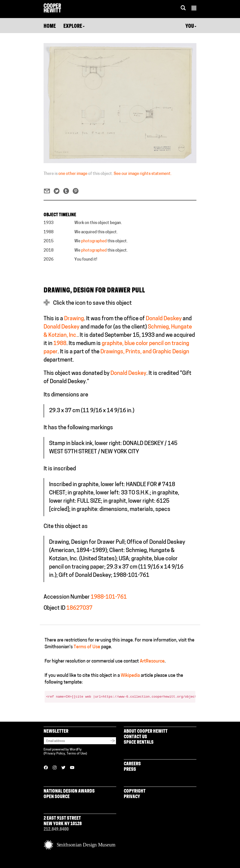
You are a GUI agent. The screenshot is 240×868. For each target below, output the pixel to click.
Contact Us (135, 737)
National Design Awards (69, 791)
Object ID (54, 608)
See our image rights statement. (143, 174)
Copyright (135, 791)
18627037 (79, 608)
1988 (60, 344)
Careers (132, 764)
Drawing (74, 319)
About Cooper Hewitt (146, 732)
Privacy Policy (55, 754)
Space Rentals (139, 743)
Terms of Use (87, 647)
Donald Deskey (164, 319)
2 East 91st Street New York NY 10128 (63, 821)
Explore (74, 27)
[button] (194, 9)
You (191, 27)
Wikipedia (130, 676)
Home (50, 27)
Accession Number (67, 597)
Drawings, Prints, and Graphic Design (145, 352)
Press (130, 770)
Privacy (132, 797)
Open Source (57, 797)
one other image (73, 174)
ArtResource (152, 661)
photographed (94, 241)
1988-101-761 (109, 597)
